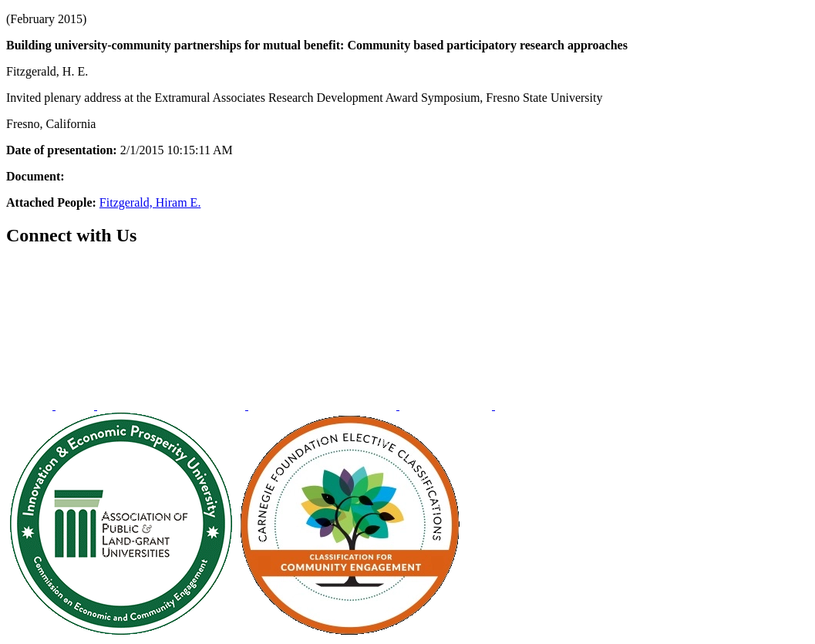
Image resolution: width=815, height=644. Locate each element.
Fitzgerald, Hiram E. (150, 202)
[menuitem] (31, 405)
